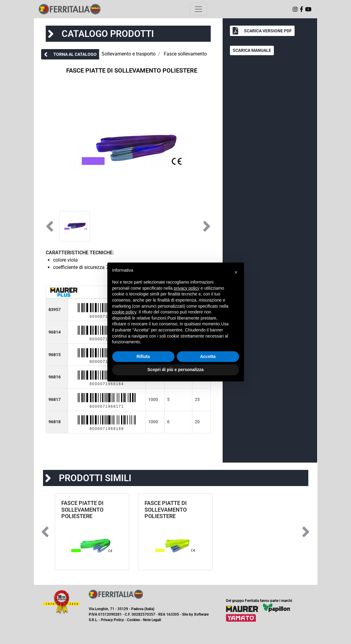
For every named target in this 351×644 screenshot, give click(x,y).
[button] (70, 54)
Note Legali (152, 620)
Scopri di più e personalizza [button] (175, 370)
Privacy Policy (112, 620)
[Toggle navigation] (199, 9)
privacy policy (187, 288)
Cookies (133, 620)
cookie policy (124, 312)
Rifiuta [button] (143, 356)
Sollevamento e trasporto (129, 54)
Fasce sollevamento (185, 54)
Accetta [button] (208, 356)
